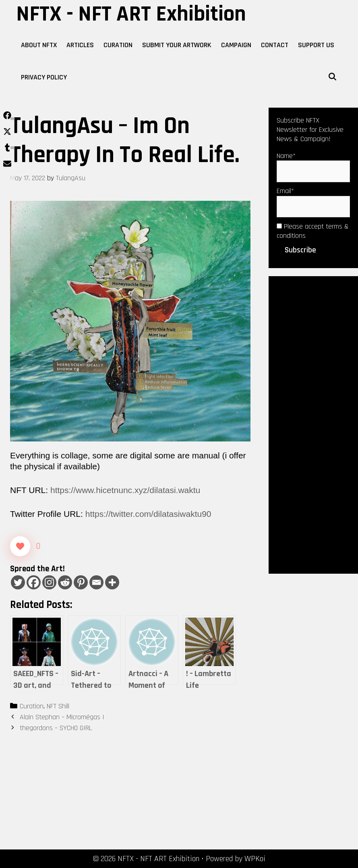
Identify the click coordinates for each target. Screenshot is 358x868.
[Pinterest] (81, 582)
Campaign (236, 45)
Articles (80, 45)
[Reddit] (65, 582)
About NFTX (39, 45)
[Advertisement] (313, 424)
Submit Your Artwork (177, 45)
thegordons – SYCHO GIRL (56, 728)
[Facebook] (34, 582)
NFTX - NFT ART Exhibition (131, 14)
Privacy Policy (44, 77)
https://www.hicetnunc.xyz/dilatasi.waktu (125, 490)
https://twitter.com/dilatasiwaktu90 (148, 514)
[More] (112, 582)
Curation (118, 45)
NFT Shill (58, 706)
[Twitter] (18, 582)
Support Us (316, 45)
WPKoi (255, 859)
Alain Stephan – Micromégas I (62, 717)
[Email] (96, 582)
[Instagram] (49, 582)
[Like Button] (20, 546)
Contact (275, 45)
